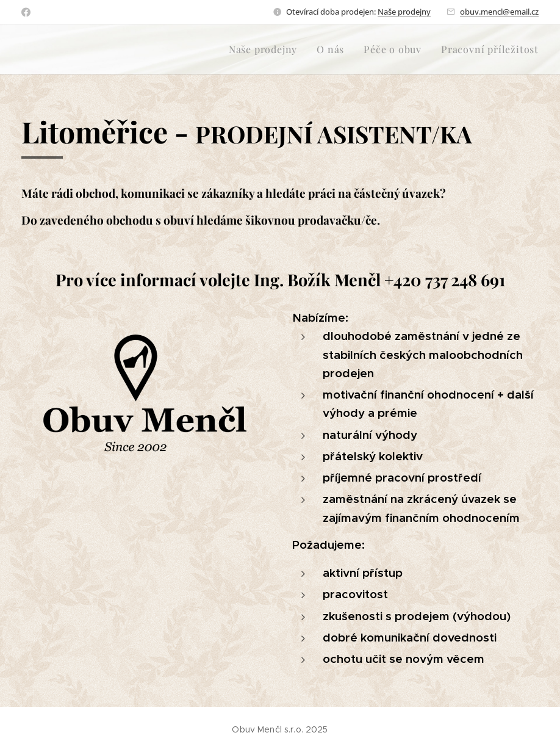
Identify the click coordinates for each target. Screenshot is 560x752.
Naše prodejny (404, 12)
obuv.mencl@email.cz (499, 12)
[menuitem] (266, 49)
